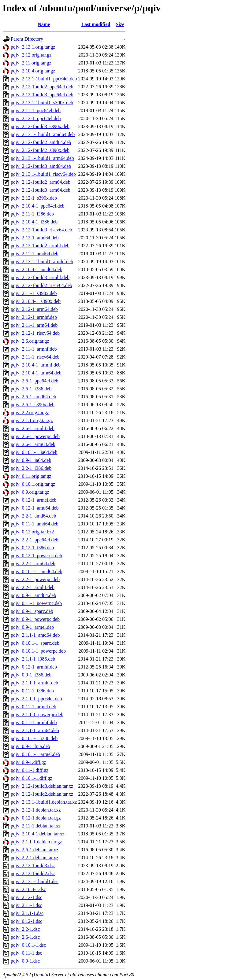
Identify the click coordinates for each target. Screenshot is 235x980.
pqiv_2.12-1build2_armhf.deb (40, 246)
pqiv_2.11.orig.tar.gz (31, 63)
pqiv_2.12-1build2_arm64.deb (41, 182)
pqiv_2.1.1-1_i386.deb (33, 659)
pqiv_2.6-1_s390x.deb (33, 405)
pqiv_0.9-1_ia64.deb (31, 460)
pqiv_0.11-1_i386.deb (32, 691)
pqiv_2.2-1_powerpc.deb (35, 579)
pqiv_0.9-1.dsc (25, 961)
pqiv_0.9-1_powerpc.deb (35, 619)
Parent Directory (27, 39)
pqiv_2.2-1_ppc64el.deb (35, 540)
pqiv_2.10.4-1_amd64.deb (36, 269)
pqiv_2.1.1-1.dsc (27, 913)
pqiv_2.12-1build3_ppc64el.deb (42, 95)
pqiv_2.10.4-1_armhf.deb (36, 365)
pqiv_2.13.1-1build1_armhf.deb (42, 262)
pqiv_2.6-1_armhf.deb (33, 428)
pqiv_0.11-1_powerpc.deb (36, 603)
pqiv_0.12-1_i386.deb (32, 548)
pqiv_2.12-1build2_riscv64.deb (41, 285)
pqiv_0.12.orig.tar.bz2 (32, 532)
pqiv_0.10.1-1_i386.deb (34, 738)
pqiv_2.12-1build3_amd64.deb (41, 166)
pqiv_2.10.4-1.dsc (28, 889)
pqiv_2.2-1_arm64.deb (33, 564)
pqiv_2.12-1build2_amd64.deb (41, 142)
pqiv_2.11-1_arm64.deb (34, 325)
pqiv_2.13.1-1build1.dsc (35, 881)
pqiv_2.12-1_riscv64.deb (35, 333)
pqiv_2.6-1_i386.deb (31, 389)
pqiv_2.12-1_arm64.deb (34, 309)
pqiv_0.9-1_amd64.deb (33, 595)
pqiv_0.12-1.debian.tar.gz (36, 818)
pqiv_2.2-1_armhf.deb (33, 587)
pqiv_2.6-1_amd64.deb (33, 397)
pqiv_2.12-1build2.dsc (33, 873)
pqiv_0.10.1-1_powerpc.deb (38, 651)
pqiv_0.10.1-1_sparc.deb (35, 643)
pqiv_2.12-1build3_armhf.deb (40, 277)
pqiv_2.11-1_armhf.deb (34, 349)
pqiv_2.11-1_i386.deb (32, 214)
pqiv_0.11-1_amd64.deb (35, 524)
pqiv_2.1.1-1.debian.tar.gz (36, 842)
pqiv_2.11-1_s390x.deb (34, 293)
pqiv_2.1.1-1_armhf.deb (34, 683)
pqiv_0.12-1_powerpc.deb (36, 556)
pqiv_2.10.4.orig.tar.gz (33, 71)
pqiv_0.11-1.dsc (26, 953)
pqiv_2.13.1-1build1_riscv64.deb (43, 174)
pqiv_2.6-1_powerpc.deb (35, 436)
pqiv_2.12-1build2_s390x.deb (40, 150)
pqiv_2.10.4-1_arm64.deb (36, 373)
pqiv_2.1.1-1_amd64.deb (35, 635)
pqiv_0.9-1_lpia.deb (30, 746)
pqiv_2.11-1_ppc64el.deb (36, 111)
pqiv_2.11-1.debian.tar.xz (36, 826)
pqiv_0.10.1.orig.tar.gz (33, 484)
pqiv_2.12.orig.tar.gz (31, 55)
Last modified (96, 24)
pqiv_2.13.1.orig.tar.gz (33, 47)
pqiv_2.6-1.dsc (25, 937)
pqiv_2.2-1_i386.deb (31, 468)
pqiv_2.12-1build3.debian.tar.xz (42, 786)
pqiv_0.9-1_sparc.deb (32, 611)
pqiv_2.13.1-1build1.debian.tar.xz (44, 802)
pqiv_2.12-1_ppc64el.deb (36, 118)
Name (44, 24)
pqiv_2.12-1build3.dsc (33, 866)
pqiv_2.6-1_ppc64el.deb (35, 381)
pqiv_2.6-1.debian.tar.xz (35, 850)
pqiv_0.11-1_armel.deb (34, 707)
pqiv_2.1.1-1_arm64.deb (35, 730)
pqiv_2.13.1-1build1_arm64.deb (42, 158)
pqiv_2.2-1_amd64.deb (33, 516)
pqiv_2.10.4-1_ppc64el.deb (38, 206)
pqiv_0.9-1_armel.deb (32, 627)
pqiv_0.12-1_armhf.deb (34, 667)
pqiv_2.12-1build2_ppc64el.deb (42, 87)
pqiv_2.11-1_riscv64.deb (35, 357)
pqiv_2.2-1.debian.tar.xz (35, 858)
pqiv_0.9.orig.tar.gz (30, 492)
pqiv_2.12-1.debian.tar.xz (36, 810)
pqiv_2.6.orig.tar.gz (30, 341)
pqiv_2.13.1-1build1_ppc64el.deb (44, 79)
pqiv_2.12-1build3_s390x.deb (40, 126)
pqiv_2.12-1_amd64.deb (35, 238)
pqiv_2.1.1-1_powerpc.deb (37, 715)
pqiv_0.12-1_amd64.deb (35, 508)
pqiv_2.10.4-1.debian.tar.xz (38, 834)
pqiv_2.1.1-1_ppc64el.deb (36, 699)
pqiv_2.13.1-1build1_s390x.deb (42, 103)
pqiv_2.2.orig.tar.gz (30, 413)
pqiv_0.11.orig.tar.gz (31, 476)
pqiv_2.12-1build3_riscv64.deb (41, 230)
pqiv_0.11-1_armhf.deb (34, 722)
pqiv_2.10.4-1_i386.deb (34, 222)
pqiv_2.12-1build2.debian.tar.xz (42, 794)
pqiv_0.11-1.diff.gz (30, 770)
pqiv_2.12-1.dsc (26, 897)
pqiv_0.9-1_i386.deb (31, 675)
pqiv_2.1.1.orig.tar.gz (32, 420)
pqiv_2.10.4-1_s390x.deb (36, 301)
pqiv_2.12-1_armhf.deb (34, 317)
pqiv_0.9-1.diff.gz (28, 762)
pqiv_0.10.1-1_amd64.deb (36, 571)
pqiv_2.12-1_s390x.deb (34, 198)
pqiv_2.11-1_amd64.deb (35, 254)
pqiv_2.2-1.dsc (25, 929)
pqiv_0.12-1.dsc (26, 921)
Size (120, 24)
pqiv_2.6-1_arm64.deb (33, 444)
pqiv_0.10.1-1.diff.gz (32, 778)
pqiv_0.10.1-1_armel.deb (35, 754)
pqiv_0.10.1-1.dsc (28, 945)
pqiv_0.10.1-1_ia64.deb (34, 452)
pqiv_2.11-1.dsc (26, 905)
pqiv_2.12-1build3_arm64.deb (41, 190)
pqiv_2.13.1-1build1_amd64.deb (43, 134)
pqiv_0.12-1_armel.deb (34, 500)
